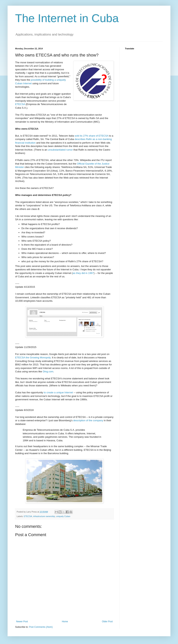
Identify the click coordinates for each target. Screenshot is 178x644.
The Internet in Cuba (67, 18)
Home (65, 622)
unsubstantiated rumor (60, 150)
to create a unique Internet (58, 392)
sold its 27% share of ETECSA (91, 136)
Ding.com (48, 371)
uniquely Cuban (63, 516)
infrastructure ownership (44, 516)
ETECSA (20, 104)
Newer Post (22, 622)
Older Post (107, 622)
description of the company (88, 420)
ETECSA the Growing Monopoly (33, 358)
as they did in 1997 (83, 273)
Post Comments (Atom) (41, 627)
